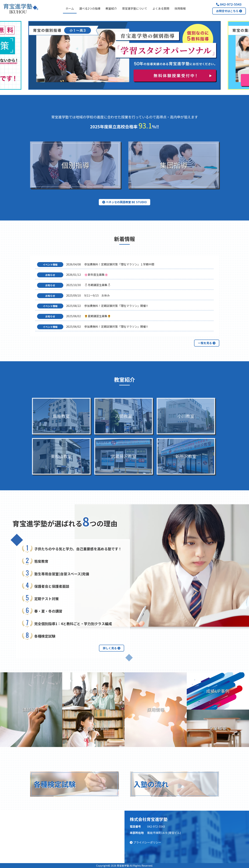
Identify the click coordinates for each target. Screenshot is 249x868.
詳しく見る (112, 648)
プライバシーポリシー (145, 842)
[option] (124, 55)
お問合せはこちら (229, 11)
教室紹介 (111, 8)
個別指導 (75, 165)
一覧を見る (207, 343)
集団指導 (174, 165)
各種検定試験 (55, 784)
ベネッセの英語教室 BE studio (124, 202)
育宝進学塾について (135, 8)
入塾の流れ (151, 784)
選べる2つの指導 (90, 8)
